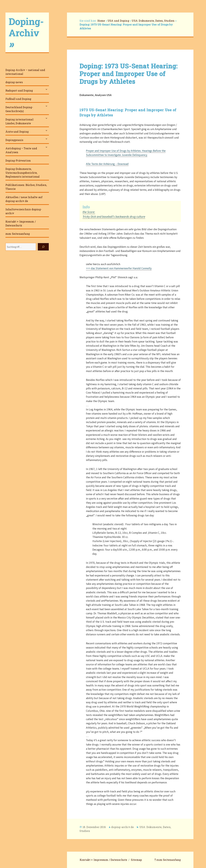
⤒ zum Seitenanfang (168, 860)
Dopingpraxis (14, 140)
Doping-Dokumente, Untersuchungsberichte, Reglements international (23, 173)
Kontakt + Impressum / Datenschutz (21, 223)
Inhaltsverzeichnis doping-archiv (24, 211)
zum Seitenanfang (18, 234)
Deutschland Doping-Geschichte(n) (19, 109)
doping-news (14, 82)
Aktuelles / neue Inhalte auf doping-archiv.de (24, 199)
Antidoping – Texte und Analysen (21, 150)
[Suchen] (43, 247)
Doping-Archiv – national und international (25, 72)
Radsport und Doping (19, 90)
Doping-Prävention (18, 160)
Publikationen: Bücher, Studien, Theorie (26, 187)
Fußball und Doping (18, 99)
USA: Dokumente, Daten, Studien (153, 21)
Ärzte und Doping (17, 132)
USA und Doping (118, 21)
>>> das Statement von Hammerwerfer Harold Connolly (119, 268)
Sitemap (136, 860)
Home (101, 21)
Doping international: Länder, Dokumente (20, 121)
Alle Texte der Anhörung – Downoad (107, 164)
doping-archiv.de (122, 827)
